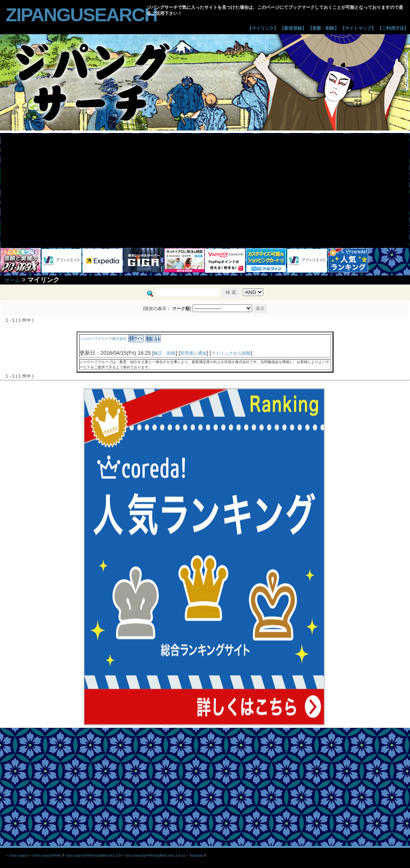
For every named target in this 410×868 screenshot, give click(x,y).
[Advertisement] (205, 190)
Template (196, 856)
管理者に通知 (193, 353)
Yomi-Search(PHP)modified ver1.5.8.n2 (155, 856)
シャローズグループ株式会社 (103, 339)
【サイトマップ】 (358, 28)
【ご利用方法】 (393, 28)
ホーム (12, 280)
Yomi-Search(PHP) (47, 856)
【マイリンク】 (263, 28)
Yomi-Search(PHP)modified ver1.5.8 (93, 856)
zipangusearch (81, 15)
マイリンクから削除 (231, 353)
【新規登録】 (293, 28)
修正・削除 (165, 353)
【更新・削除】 (323, 28)
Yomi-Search (18, 856)
